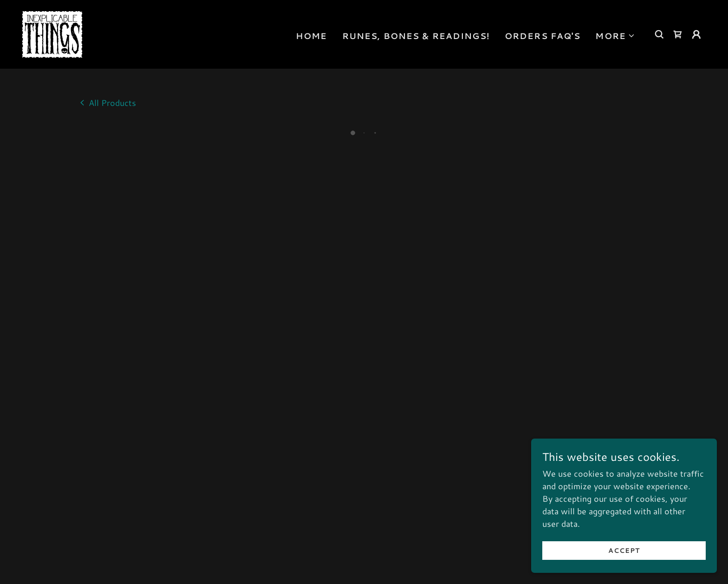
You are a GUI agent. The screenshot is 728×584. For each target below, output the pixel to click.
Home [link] (312, 34)
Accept (624, 551)
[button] (615, 34)
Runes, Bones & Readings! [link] (416, 34)
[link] (51, 32)
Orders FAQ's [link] (543, 34)
